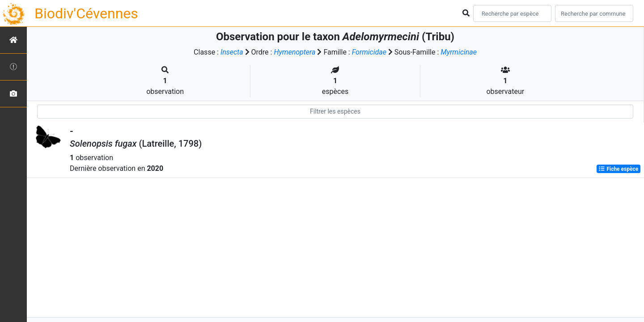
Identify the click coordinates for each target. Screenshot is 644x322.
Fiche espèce (618, 169)
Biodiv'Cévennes (86, 13)
